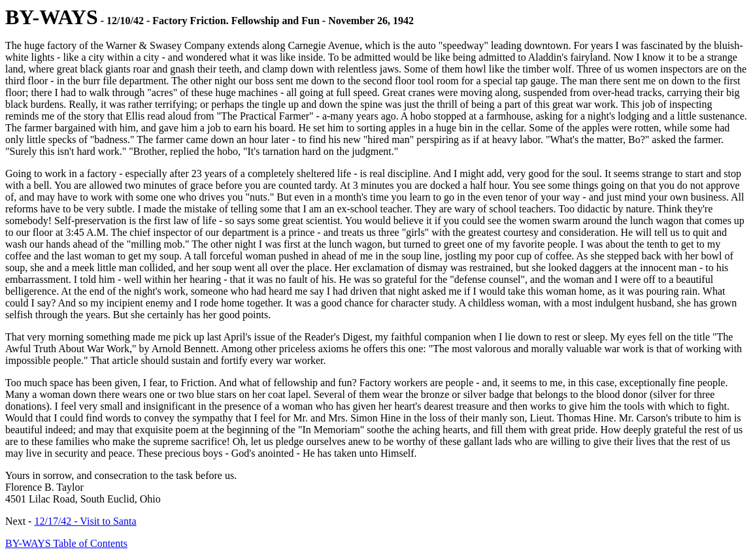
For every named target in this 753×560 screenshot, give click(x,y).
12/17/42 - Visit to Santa (85, 521)
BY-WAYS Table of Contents (66, 543)
